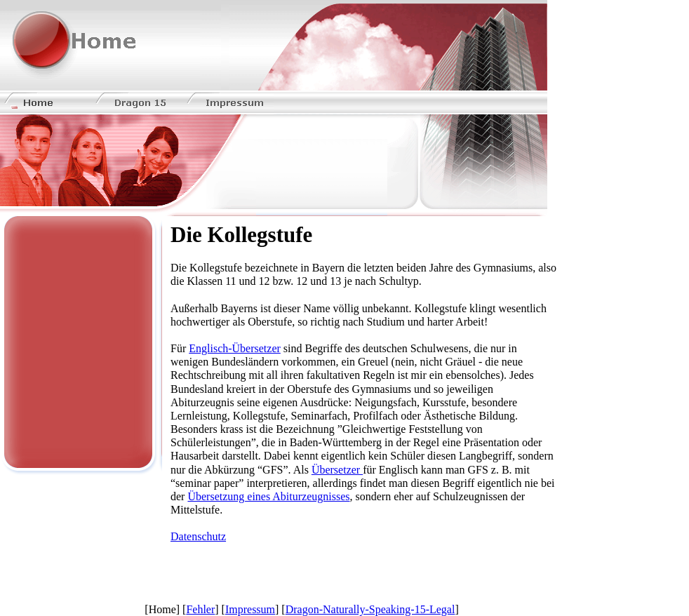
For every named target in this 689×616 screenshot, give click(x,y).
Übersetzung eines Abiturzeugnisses (268, 496)
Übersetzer (337, 470)
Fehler (200, 609)
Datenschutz (198, 536)
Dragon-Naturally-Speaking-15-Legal (370, 609)
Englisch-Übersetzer (235, 348)
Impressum (250, 609)
